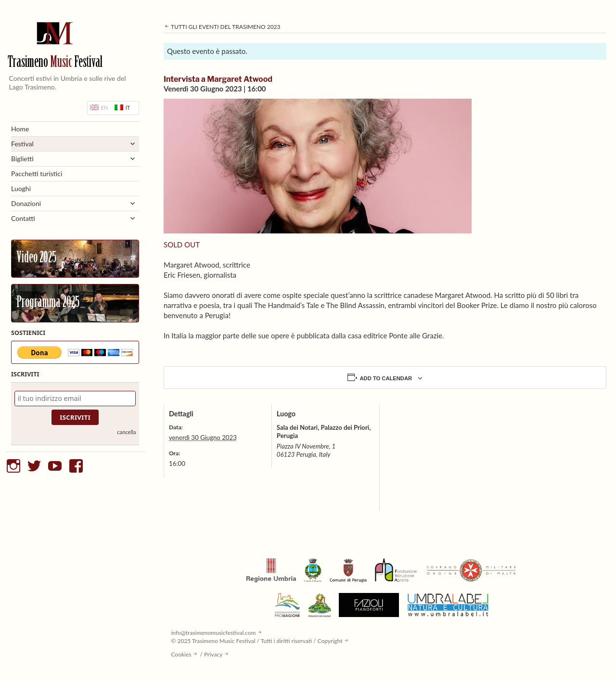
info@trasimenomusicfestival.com (213, 633)
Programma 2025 (48, 303)
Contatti (23, 218)
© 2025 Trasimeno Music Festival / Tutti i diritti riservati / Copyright (257, 641)
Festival (22, 144)
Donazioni (26, 203)
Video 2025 (36, 258)
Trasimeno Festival (55, 63)
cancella (126, 432)
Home (20, 129)
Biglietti (22, 159)
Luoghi (21, 188)
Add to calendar (386, 378)
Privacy (213, 654)
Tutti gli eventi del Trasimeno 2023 (222, 27)
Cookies (181, 654)
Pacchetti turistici (37, 174)
